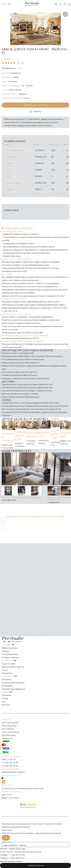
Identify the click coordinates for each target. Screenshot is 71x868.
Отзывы (5, 698)
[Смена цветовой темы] (60, 4)
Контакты (6, 705)
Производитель (12, 68)
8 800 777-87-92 (9, 759)
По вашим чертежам (10, 657)
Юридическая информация (13, 689)
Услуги (5, 670)
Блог (4, 702)
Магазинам (7, 679)
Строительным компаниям (13, 683)
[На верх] (6, 838)
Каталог (4, 4)
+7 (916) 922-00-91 (10, 766)
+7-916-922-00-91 (10, 311)
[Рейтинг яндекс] (10, 806)
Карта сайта (7, 830)
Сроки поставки (9, 664)
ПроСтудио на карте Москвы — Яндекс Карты (35, 635)
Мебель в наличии (9, 648)
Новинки (5, 651)
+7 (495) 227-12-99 (10, 763)
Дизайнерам (7, 686)
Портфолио (7, 695)
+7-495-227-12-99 (59, 308)
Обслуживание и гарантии (13, 667)
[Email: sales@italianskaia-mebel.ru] (56, 4)
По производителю (10, 654)
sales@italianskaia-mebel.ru (55, 305)
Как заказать (7, 673)
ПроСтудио (21, 849)
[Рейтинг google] (28, 808)
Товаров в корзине (35, 865)
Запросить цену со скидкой (36, 105)
